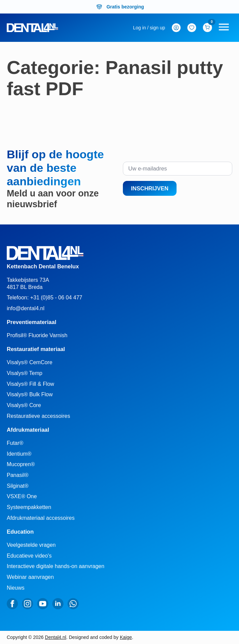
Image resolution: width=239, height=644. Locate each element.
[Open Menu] (224, 28)
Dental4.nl (56, 637)
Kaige (126, 637)
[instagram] (28, 604)
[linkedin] (58, 604)
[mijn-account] (149, 28)
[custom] (73, 604)
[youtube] (43, 604)
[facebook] (12, 604)
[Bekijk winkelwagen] (207, 28)
